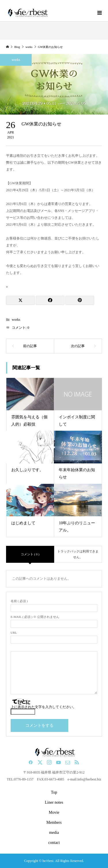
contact (54, 843)
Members (54, 822)
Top (54, 792)
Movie (54, 812)
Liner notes (54, 802)
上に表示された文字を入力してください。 (43, 707)
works (16, 60)
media (54, 833)
